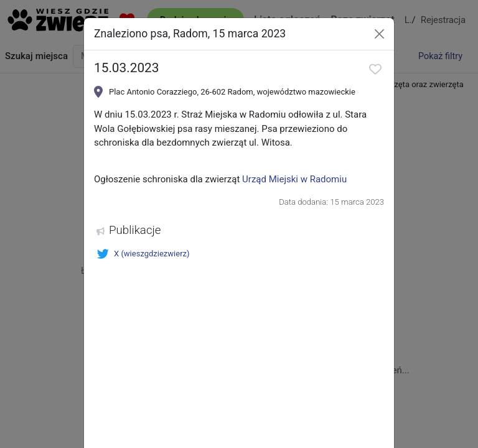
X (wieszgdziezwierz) (143, 254)
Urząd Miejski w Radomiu (294, 179)
